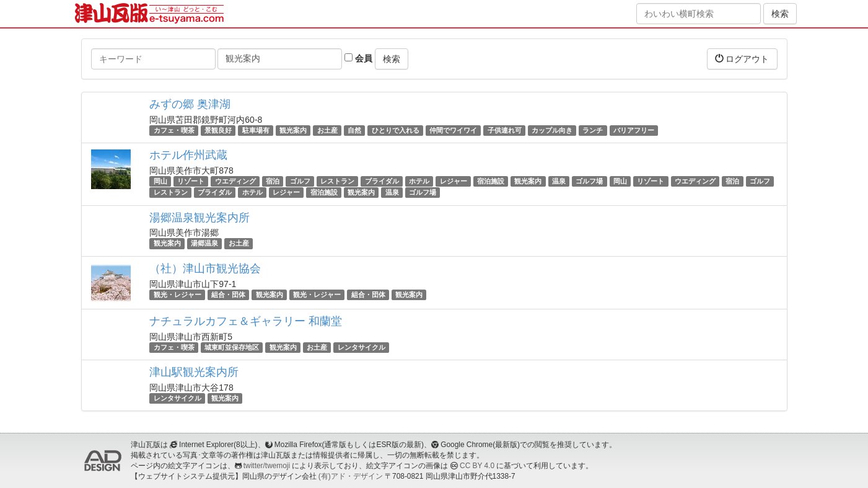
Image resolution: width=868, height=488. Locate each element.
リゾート (191, 181)
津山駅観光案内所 (194, 372)
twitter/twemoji (267, 466)
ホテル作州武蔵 (188, 155)
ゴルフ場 (589, 181)
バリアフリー (634, 130)
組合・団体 (228, 295)
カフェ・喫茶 (174, 130)
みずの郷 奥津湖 (190, 104)
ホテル (419, 181)
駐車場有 (256, 130)
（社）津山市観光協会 (205, 268)
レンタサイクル (362, 347)
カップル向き (552, 130)
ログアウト (742, 59)
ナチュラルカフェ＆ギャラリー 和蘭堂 (246, 321)
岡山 (160, 181)
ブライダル (382, 181)
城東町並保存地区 (232, 347)
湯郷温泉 (204, 244)
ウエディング (235, 181)
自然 (354, 130)
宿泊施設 (491, 181)
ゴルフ (300, 181)
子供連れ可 (505, 130)
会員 (358, 58)
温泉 (559, 181)
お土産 (327, 130)
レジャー (454, 181)
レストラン (337, 181)
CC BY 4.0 (477, 466)
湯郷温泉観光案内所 (199, 218)
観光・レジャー (178, 295)
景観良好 (218, 130)
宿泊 (273, 181)
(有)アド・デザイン (351, 476)
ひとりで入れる (396, 130)
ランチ (593, 130)
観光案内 (293, 130)
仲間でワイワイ (453, 130)
